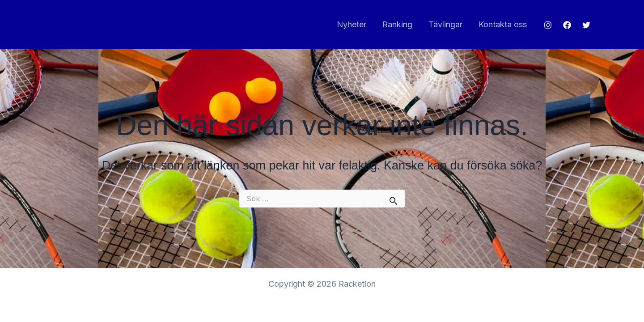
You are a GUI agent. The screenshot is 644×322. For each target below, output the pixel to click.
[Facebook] (567, 25)
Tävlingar (445, 24)
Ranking (397, 24)
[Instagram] (548, 25)
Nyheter (352, 24)
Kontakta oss (503, 24)
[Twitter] (586, 25)
